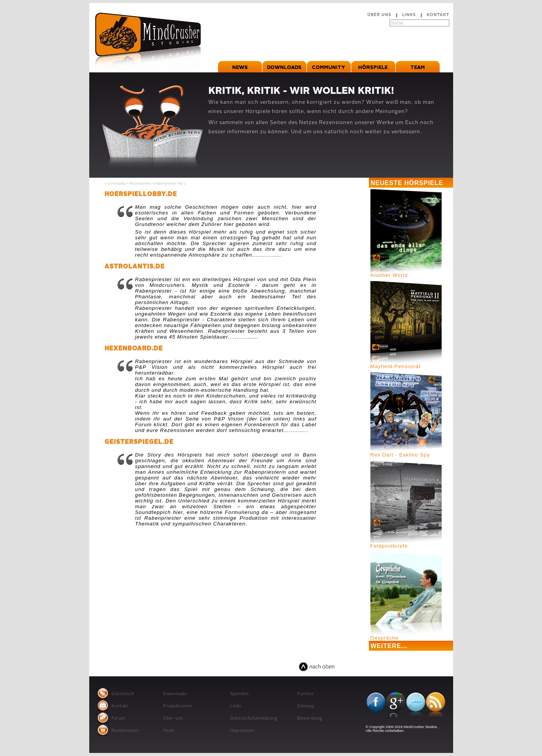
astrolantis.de (135, 267)
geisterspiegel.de (139, 442)
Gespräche (385, 638)
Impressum (242, 731)
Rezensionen (140, 183)
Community (116, 183)
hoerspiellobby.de (141, 195)
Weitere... (389, 646)
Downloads (175, 694)
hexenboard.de (134, 349)
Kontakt (438, 15)
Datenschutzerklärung (254, 719)
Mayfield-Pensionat (395, 366)
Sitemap (306, 706)
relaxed (286, 672)
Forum (118, 719)
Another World (389, 275)
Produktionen (178, 706)
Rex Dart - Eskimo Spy (400, 455)
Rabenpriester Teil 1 (170, 183)
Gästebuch (123, 694)
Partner (305, 694)
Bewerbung (310, 719)
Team (169, 731)
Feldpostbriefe (389, 546)
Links (409, 15)
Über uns (379, 15)
